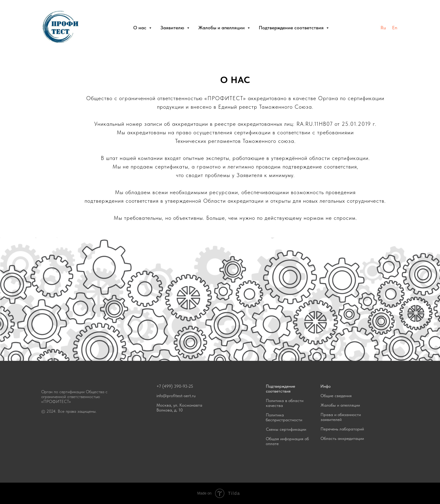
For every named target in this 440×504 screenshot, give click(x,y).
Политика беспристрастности (284, 417)
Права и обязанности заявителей (341, 417)
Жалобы (328, 405)
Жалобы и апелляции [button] (222, 28)
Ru (383, 28)
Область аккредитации (342, 438)
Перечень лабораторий (342, 429)
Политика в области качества (285, 403)
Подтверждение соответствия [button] (292, 28)
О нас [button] (140, 28)
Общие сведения (336, 396)
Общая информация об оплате (287, 441)
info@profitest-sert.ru (176, 396)
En (395, 28)
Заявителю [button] (173, 28)
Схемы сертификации (286, 429)
